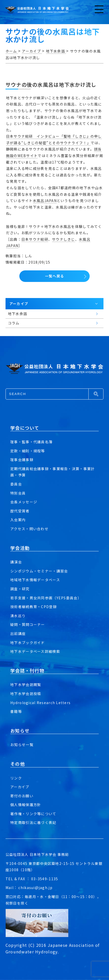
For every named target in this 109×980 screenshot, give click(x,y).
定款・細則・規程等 (28, 451)
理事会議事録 (22, 460)
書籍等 (16, 711)
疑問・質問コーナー (28, 624)
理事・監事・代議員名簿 (31, 442)
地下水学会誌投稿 (26, 694)
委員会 (16, 484)
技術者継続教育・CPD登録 (34, 607)
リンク (16, 778)
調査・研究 (20, 589)
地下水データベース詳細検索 (35, 651)
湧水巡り (18, 616)
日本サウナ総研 (35, 239)
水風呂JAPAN (45, 201)
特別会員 (18, 493)
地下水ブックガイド (28, 643)
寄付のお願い (22, 796)
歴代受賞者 (20, 511)
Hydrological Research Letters (40, 703)
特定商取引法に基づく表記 (33, 822)
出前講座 (18, 633)
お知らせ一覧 (22, 745)
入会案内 (18, 520)
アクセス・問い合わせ (29, 529)
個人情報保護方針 (26, 805)
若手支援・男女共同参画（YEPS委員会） (46, 598)
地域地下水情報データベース (35, 580)
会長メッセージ (24, 502)
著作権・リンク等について (33, 814)
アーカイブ (20, 787)
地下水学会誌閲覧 (26, 684)
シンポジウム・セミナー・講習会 (39, 571)
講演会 (16, 562)
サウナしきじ (64, 239)
